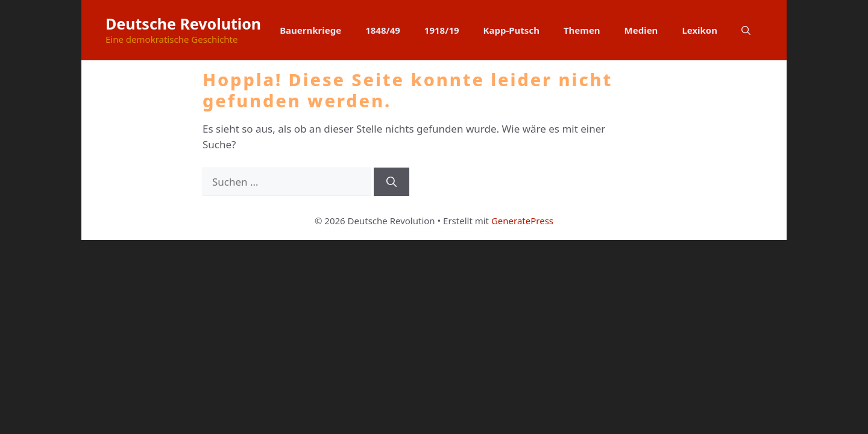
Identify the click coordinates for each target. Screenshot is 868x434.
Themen (582, 30)
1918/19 (442, 30)
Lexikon (700, 30)
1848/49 (383, 30)
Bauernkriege (310, 30)
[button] (746, 30)
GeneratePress (522, 221)
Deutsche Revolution (183, 24)
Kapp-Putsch (511, 30)
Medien (641, 30)
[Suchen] (392, 182)
